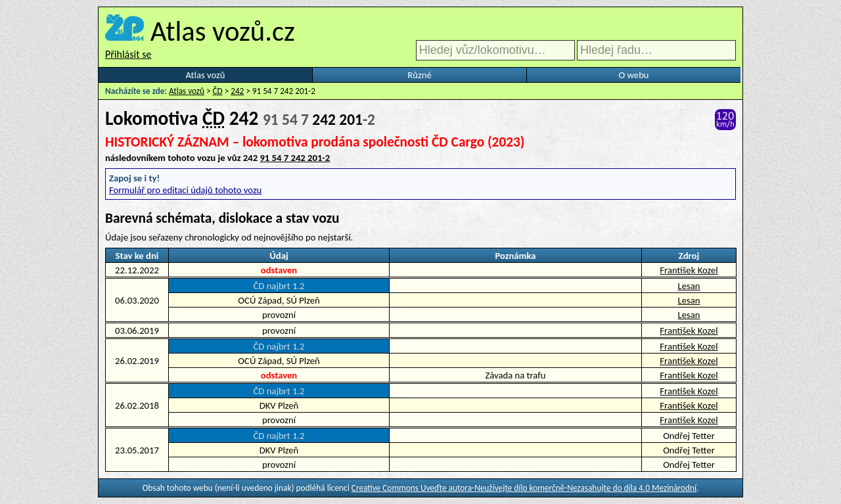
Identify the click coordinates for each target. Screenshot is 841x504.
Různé (419, 75)
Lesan (689, 286)
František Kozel (689, 270)
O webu (633, 75)
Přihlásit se (128, 54)
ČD (218, 91)
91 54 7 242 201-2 (295, 158)
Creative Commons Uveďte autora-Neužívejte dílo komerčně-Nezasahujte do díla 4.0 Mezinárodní (524, 488)
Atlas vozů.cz (223, 31)
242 (237, 91)
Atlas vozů (206, 75)
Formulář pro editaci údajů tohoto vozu (185, 190)
